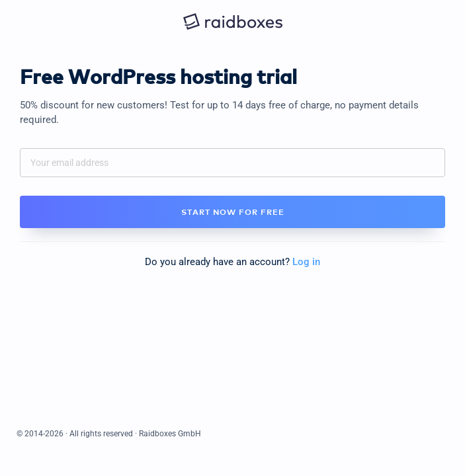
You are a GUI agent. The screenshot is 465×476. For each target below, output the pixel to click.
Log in (306, 262)
